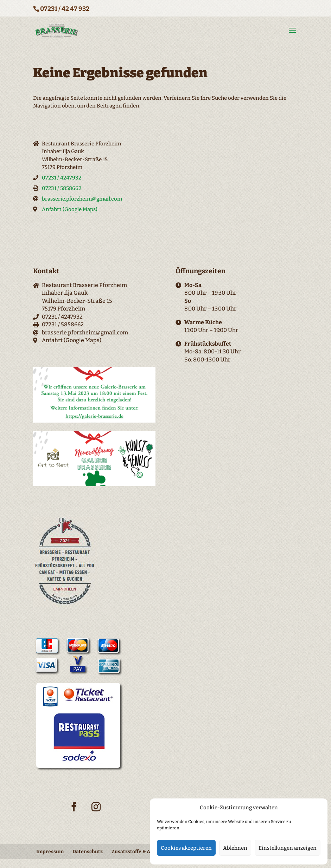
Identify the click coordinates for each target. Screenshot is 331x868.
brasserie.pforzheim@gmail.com (82, 199)
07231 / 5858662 (62, 188)
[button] (292, 31)
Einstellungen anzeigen (288, 848)
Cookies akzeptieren (186, 848)
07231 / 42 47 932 (65, 9)
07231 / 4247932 (62, 178)
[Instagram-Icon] (96, 811)
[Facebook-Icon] (74, 811)
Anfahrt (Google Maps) (70, 209)
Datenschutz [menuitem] (88, 852)
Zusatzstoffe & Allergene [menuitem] (141, 852)
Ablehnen (235, 848)
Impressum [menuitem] (50, 852)
